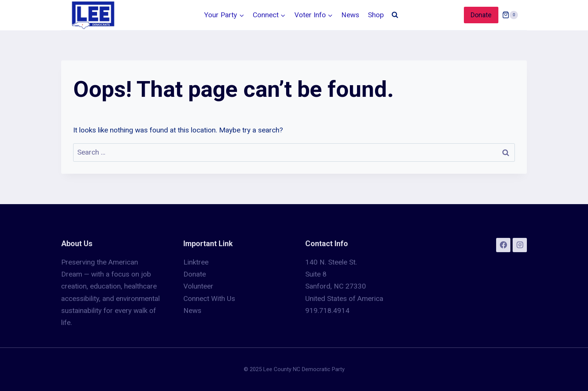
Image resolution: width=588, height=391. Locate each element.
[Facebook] (503, 245)
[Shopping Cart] (510, 15)
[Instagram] (520, 245)
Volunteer (198, 286)
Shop (376, 15)
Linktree (196, 262)
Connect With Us (209, 299)
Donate (481, 15)
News (350, 15)
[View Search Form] (395, 15)
